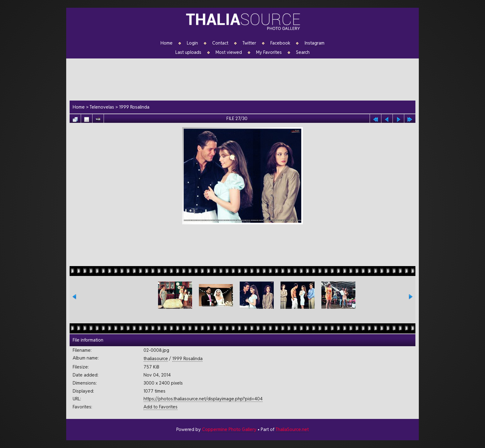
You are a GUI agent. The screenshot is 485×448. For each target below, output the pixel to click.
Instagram (314, 43)
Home (167, 43)
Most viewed (229, 52)
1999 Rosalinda (134, 107)
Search (303, 52)
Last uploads (188, 52)
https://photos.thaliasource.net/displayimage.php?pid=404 (203, 399)
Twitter (249, 43)
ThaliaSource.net (292, 429)
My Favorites (269, 52)
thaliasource (156, 358)
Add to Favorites (161, 407)
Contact (220, 43)
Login (192, 43)
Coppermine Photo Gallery (229, 429)
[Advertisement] (246, 79)
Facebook (280, 43)
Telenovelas (102, 107)
